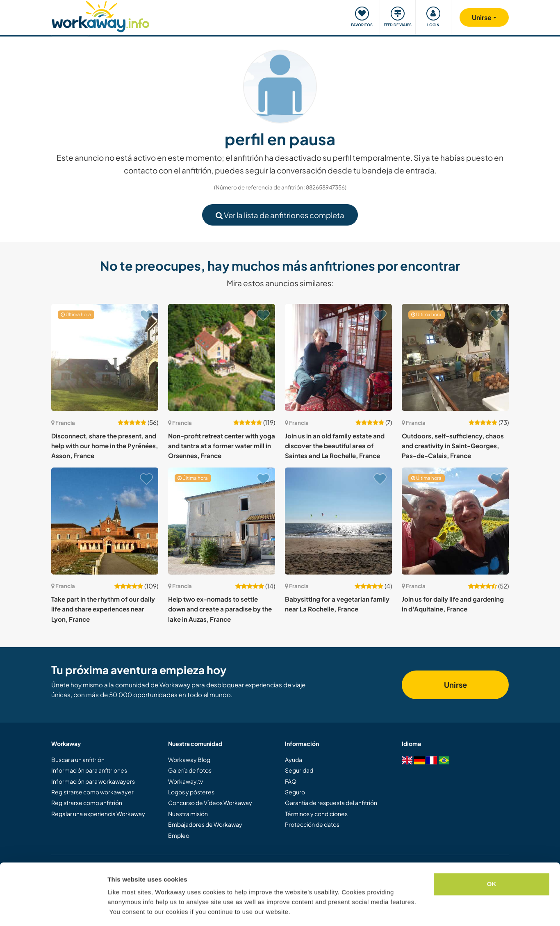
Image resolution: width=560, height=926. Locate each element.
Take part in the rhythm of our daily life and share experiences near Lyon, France (103, 609)
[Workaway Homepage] (101, 15)
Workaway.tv (186, 781)
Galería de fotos (190, 770)
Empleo (179, 835)
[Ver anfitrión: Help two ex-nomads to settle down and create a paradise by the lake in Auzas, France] (222, 521)
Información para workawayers (93, 781)
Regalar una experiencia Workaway (98, 814)
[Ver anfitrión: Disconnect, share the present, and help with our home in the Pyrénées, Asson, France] (105, 357)
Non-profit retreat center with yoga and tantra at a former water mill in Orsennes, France (222, 446)
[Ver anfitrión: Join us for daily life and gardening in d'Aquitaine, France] (455, 521)
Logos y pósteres (191, 792)
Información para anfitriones (89, 770)
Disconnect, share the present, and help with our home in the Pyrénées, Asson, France (105, 446)
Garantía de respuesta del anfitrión (331, 803)
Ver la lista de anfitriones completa (280, 215)
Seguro (295, 792)
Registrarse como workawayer (92, 792)
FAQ (291, 781)
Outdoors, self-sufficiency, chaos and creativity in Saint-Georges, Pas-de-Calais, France (453, 446)
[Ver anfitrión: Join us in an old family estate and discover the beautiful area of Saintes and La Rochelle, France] (338, 357)
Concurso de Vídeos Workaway (210, 803)
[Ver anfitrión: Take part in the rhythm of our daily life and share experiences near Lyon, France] (105, 521)
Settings (120, 910)
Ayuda (294, 760)
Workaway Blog (189, 760)
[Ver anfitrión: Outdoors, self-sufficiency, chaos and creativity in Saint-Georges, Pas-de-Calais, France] (455, 357)
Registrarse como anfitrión (87, 803)
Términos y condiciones (316, 814)
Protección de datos (312, 824)
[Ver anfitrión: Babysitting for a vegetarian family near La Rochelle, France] (338, 521)
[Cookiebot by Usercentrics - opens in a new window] (53, 910)
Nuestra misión (188, 814)
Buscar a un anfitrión (78, 760)
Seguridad (299, 770)
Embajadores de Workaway (205, 824)
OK (492, 859)
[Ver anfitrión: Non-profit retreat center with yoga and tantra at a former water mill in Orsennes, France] (222, 357)
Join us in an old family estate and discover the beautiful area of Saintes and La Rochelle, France (335, 446)
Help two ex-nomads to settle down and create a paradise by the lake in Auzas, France (220, 609)
